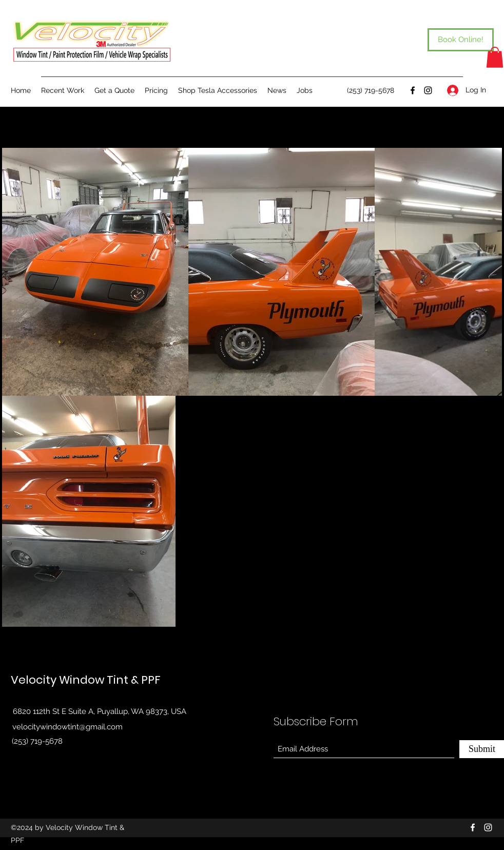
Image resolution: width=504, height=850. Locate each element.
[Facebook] (413, 90)
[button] (495, 57)
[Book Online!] (461, 40)
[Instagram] (428, 90)
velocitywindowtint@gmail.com (67, 727)
